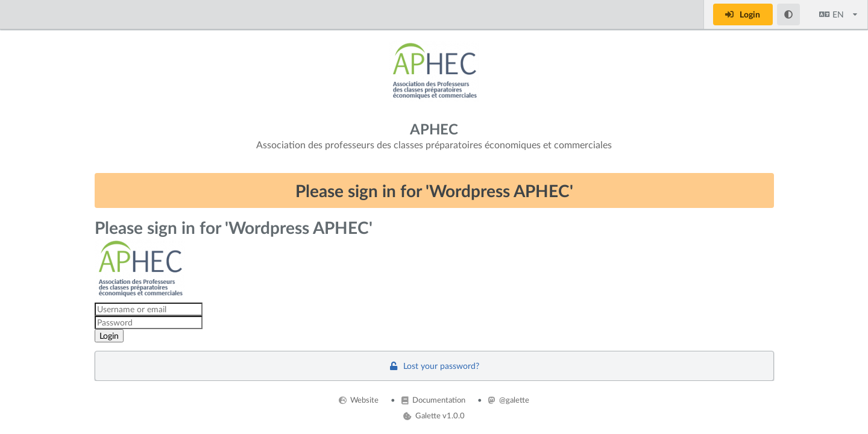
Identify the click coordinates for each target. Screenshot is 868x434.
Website (359, 400)
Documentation (433, 400)
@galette (509, 400)
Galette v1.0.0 (434, 415)
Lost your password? (434, 366)
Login (742, 14)
